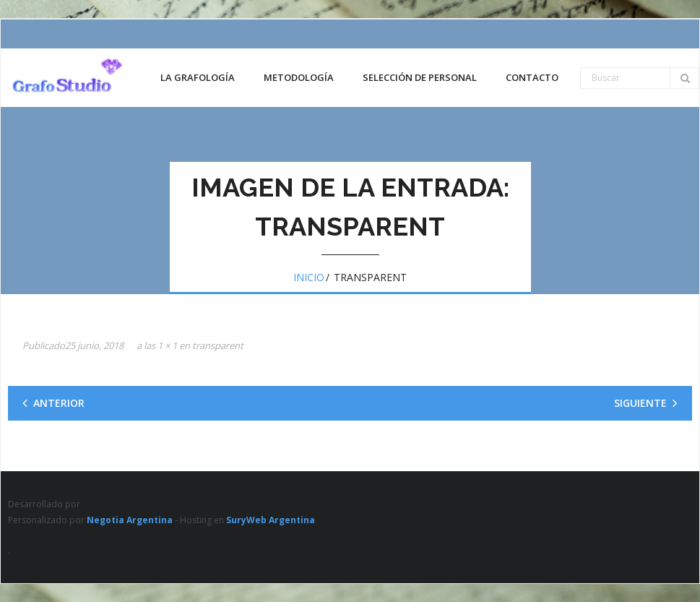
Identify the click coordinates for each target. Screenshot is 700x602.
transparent (218, 345)
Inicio (309, 277)
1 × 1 (167, 345)
